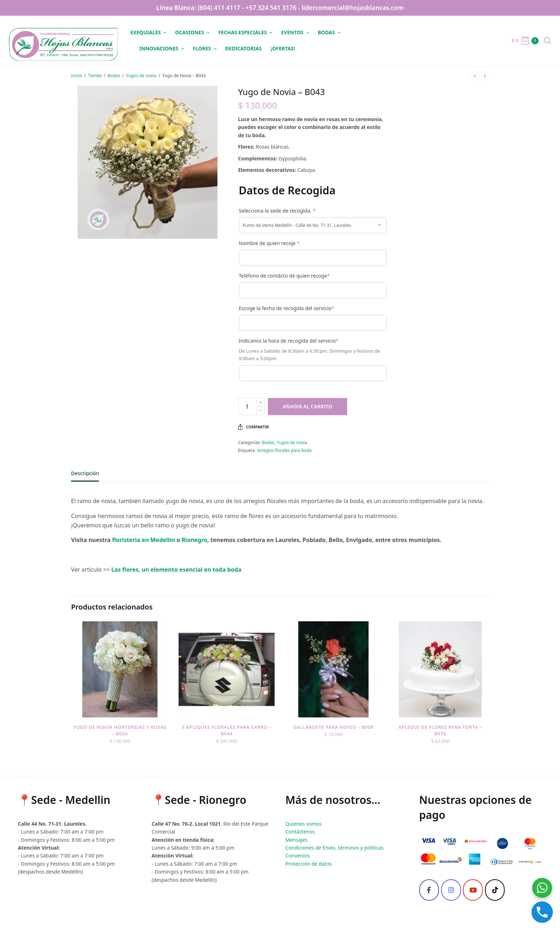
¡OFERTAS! (283, 48)
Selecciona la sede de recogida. (277, 211)
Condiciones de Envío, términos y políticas (334, 848)
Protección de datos (309, 864)
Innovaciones (159, 48)
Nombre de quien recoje (269, 243)
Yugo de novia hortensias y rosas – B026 (119, 731)
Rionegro (194, 540)
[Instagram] (451, 890)
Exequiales (146, 32)
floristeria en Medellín (143, 540)
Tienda (95, 76)
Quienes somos (303, 824)
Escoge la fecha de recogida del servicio (287, 308)
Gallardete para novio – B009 (334, 727)
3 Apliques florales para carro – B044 (226, 731)
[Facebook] (429, 890)
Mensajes (296, 840)
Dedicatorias (244, 48)
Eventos (292, 32)
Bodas (326, 32)
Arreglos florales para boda (284, 450)
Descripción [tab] (85, 474)
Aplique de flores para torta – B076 (441, 731)
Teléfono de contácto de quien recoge (284, 276)
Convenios (297, 856)
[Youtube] (473, 890)
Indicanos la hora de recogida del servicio (289, 341)
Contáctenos (300, 832)
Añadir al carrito (311, 406)
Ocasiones (189, 32)
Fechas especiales (242, 32)
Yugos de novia (141, 76)
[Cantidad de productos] (247, 407)
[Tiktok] (495, 890)
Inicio (77, 76)
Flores (202, 48)
